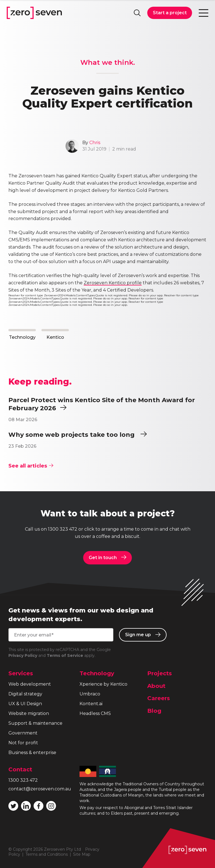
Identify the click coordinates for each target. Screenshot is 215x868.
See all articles (31, 466)
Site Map (82, 854)
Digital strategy (25, 694)
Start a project (170, 13)
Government (23, 733)
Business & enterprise (32, 753)
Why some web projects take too (78, 435)
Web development (30, 684)
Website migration (29, 713)
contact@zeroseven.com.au (40, 789)
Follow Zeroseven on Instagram (51, 806)
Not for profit (23, 743)
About (156, 686)
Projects (160, 673)
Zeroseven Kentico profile (113, 283)
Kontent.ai (91, 704)
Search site (137, 13)
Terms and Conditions (47, 854)
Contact (20, 769)
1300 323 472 (63, 529)
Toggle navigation (204, 13)
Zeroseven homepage (34, 13)
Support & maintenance (35, 723)
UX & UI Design (25, 704)
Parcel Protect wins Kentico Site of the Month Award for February (102, 404)
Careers (159, 698)
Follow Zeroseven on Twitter (13, 806)
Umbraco (90, 694)
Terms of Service (65, 655)
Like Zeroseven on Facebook (39, 806)
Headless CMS (95, 713)
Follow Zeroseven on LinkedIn (26, 806)
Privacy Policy (23, 655)
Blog (154, 711)
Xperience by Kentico (103, 684)
